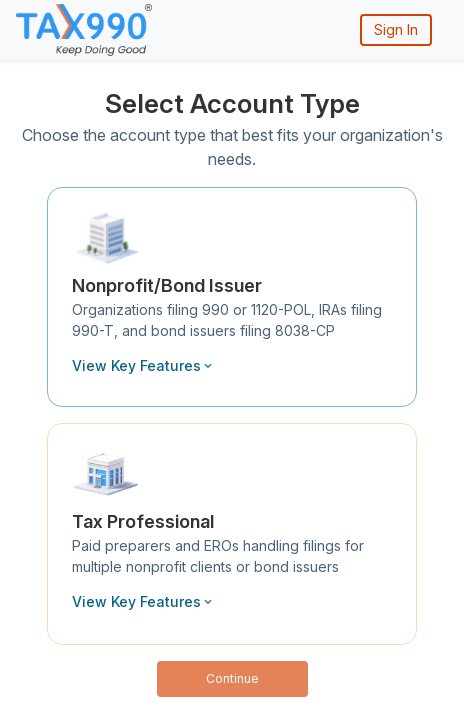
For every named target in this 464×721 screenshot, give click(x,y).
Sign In (396, 29)
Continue (232, 678)
